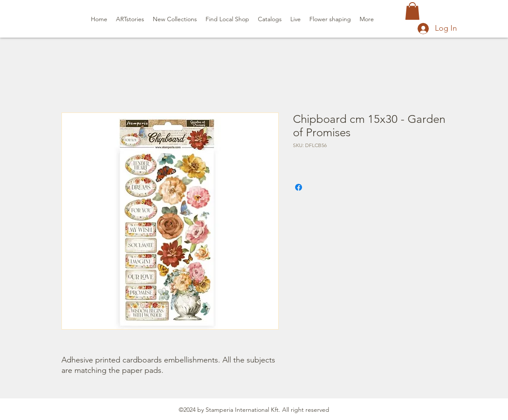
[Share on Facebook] (299, 187)
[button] (412, 11)
